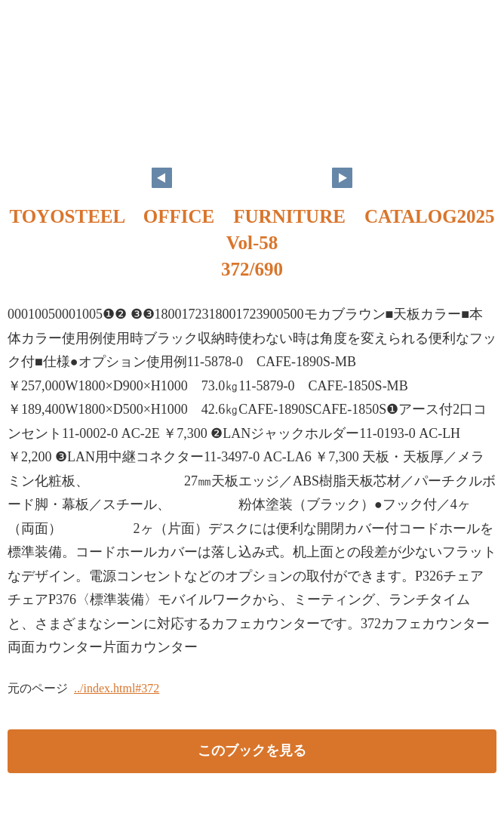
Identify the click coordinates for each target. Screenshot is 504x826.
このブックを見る (252, 750)
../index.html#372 (117, 688)
